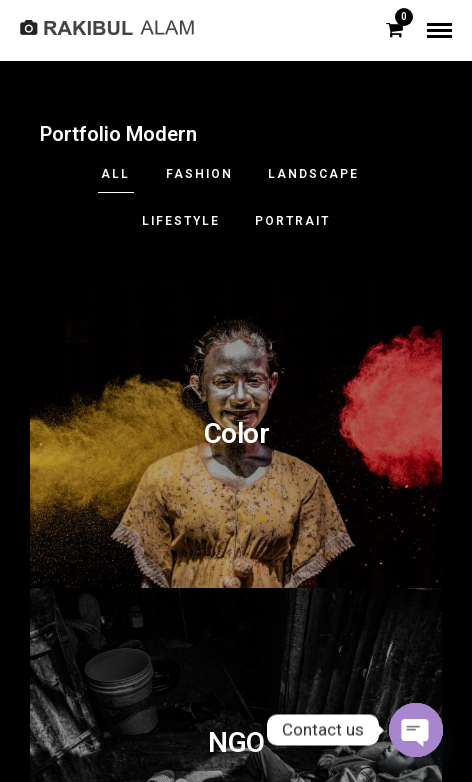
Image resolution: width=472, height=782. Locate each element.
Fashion (199, 174)
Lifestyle (181, 221)
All (115, 174)
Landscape (313, 174)
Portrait (292, 221)
